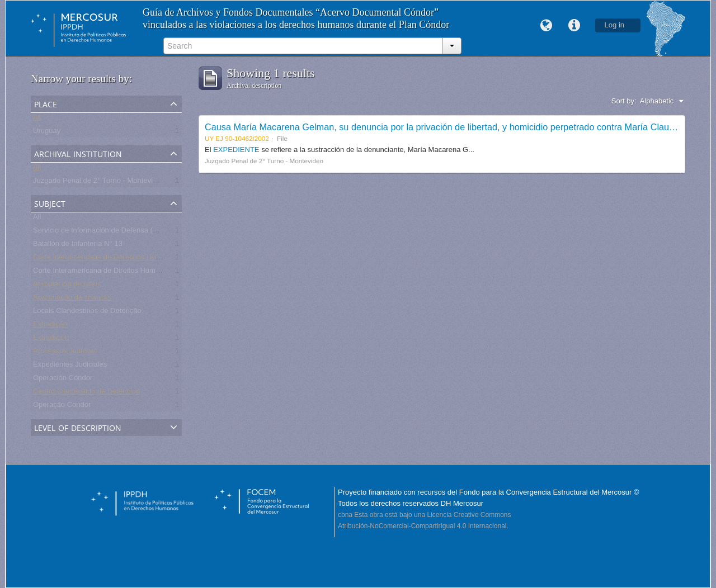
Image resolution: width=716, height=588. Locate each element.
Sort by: (624, 101)
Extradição (50, 326)
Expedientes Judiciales (70, 366)
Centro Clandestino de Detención (87, 393)
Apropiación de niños (67, 286)
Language (547, 26)
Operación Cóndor (63, 380)
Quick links (574, 26)
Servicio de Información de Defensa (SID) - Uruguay (117, 232)
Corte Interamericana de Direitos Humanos (102, 272)
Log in (614, 25)
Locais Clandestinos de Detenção (87, 313)
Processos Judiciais (65, 353)
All (37, 119)
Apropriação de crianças (72, 299)
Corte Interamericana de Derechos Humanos (105, 259)
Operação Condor (62, 407)
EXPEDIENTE (237, 150)
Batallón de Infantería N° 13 (78, 246)
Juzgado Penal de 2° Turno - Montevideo (99, 182)
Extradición (51, 340)
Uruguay (47, 133)
